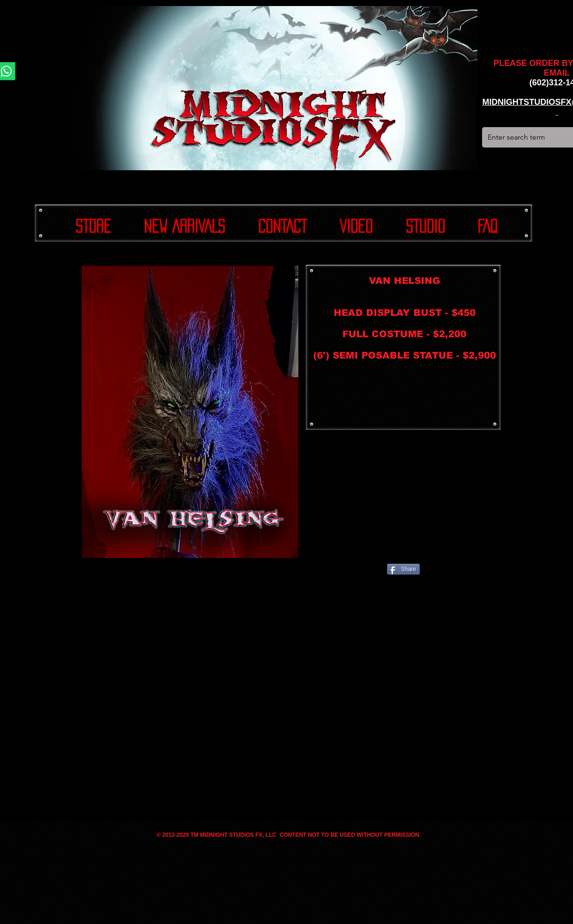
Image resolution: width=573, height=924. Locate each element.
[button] (190, 412)
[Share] (403, 569)
